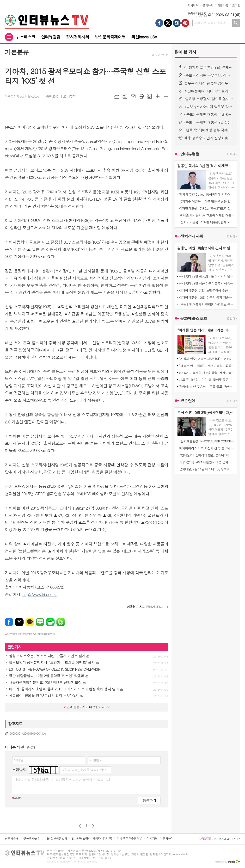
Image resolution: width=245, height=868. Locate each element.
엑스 (19, 622)
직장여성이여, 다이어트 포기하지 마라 (209, 91)
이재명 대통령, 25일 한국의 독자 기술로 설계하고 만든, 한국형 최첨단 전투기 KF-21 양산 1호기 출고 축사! (207, 297)
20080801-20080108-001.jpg (28, 733)
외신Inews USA (144, 37)
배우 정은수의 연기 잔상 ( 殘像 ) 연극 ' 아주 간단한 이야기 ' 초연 (209, 138)
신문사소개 (12, 838)
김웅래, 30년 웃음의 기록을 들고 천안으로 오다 (207, 387)
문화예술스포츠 (194, 318)
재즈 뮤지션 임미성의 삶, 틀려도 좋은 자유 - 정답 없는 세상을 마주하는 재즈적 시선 (207, 380)
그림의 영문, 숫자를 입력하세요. (84, 770)
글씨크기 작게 (166, 96)
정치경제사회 (78, 37)
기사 (185, 52)
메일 (133, 96)
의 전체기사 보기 (146, 607)
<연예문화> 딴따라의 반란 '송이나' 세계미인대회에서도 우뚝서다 (207, 455)
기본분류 (163, 55)
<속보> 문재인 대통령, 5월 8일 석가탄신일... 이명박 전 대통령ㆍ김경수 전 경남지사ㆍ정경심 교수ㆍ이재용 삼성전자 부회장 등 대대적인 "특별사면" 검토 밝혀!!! (209, 114)
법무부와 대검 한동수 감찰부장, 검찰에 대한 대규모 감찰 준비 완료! (209, 83)
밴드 (61, 622)
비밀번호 (96, 760)
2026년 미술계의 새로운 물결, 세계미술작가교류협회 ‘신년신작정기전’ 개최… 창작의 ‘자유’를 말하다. (207, 373)
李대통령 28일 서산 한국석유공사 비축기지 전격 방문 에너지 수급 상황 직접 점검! (207, 283)
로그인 (236, 5)
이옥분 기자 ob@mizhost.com (23, 96)
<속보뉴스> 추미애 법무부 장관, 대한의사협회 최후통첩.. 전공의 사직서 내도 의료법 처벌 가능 (209, 107)
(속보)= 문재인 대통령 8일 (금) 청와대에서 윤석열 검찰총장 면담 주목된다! (209, 122)
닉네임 (19, 760)
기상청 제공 (201, 16)
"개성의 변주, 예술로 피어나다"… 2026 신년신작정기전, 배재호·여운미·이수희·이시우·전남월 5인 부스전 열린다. (207, 359)
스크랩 (149, 96)
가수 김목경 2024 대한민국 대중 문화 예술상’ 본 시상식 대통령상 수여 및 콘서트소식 (207, 462)
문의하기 (208, 5)
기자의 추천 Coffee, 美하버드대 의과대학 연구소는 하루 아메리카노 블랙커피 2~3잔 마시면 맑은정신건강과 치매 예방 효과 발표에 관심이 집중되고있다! (207, 194)
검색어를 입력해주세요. (210, 23)
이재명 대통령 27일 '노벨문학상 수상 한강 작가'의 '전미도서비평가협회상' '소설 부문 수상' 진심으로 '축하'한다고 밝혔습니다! (207, 290)
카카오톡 (30, 622)
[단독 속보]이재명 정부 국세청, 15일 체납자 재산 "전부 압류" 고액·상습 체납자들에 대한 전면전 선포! (209, 130)
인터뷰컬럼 (51, 37)
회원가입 (223, 5)
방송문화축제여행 (110, 37)
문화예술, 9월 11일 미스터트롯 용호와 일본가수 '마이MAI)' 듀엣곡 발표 (207, 469)
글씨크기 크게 (158, 96)
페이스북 (9, 622)
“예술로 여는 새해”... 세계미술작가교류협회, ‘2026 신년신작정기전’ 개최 (207, 366)
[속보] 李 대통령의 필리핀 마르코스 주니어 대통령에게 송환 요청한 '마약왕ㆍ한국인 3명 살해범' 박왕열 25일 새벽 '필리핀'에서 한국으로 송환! (207, 304)
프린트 (141, 96)
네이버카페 (50, 622)
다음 (93, 826)
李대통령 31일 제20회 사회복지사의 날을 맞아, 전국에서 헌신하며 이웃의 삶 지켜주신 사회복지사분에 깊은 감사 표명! (207, 276)
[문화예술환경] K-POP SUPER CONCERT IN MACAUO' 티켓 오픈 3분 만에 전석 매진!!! (207, 441)
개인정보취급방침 (56, 838)
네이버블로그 (40, 622)
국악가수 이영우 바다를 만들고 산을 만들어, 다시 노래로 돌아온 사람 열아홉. (207, 201)
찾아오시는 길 (32, 838)
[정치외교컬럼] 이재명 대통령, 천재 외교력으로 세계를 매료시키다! (207, 222)
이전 (80, 826)
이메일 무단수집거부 (129, 838)
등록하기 (149, 800)
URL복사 (117, 96)
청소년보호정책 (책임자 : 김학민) (92, 838)
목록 (125, 96)
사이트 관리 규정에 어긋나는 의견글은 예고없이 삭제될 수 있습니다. (62, 780)
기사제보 (193, 5)
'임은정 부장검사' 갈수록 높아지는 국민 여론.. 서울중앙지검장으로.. (209, 99)
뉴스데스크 (26, 37)
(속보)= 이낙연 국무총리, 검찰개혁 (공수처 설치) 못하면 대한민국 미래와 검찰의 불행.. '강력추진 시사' (209, 75)
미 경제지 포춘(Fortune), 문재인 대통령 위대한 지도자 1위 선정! (209, 68)
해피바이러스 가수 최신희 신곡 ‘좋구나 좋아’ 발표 (207, 448)
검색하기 (236, 23)
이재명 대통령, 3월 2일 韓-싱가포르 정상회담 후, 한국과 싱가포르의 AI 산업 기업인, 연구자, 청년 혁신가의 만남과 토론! (207, 208)
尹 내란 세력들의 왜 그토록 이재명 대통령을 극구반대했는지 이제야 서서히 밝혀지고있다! (207, 215)
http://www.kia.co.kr (39, 594)
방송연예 (188, 401)
